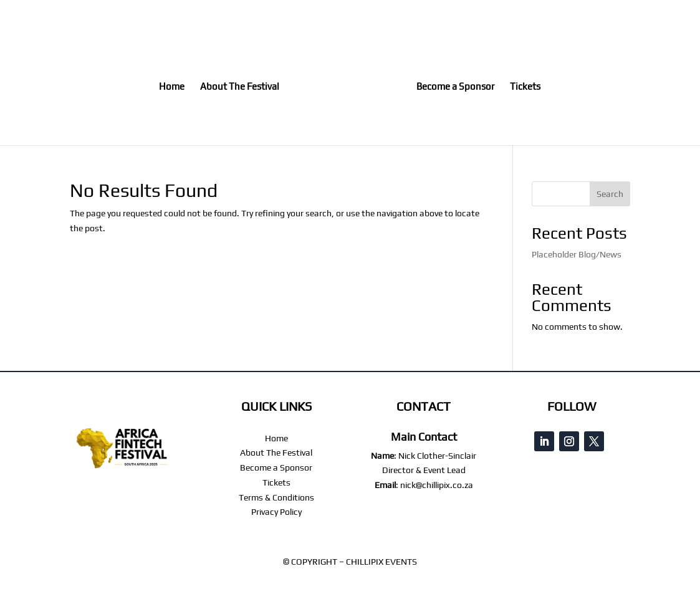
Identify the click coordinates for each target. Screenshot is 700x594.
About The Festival (240, 87)
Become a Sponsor (455, 87)
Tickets (525, 87)
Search (610, 194)
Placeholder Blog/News (577, 254)
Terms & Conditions (276, 497)
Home (172, 87)
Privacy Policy (276, 512)
